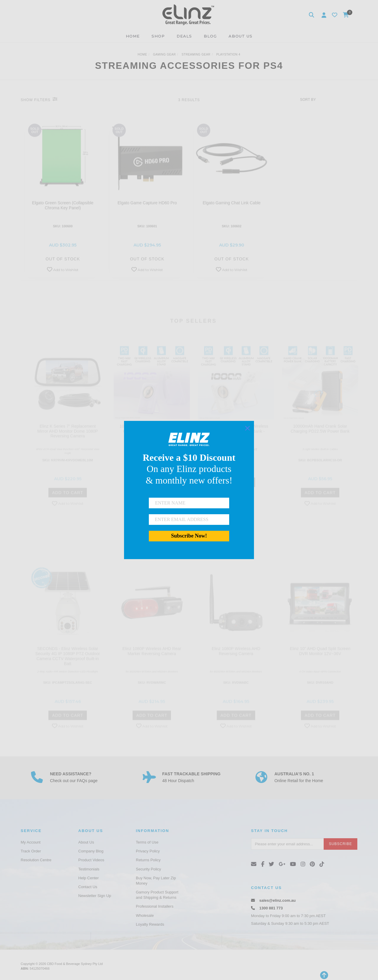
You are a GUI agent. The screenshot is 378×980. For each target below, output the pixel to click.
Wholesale (145, 915)
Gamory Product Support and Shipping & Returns (157, 895)
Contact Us (88, 887)
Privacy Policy (148, 851)
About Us (86, 842)
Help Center (88, 878)
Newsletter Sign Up (95, 896)
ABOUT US (241, 36)
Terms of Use (147, 842)
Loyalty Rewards (150, 924)
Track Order (31, 851)
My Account (31, 842)
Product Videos (91, 860)
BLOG (210, 36)
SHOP (158, 36)
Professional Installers (155, 906)
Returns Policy (148, 860)
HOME (133, 36)
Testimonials (89, 869)
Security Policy (148, 869)
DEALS (184, 36)
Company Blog (91, 851)
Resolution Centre (36, 860)
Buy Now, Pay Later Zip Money (156, 881)
